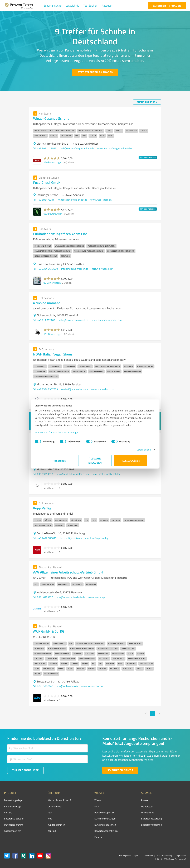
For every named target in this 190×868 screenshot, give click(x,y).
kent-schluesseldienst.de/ (107, 474)
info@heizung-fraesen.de (75, 269)
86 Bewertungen (52, 283)
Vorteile (8, 812)
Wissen (85, 800)
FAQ (84, 806)
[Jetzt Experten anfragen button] (95, 72)
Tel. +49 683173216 (44, 200)
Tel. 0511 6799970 (43, 597)
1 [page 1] (153, 713)
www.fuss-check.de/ (101, 200)
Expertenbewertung (132, 819)
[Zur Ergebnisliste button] (25, 770)
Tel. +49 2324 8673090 (45, 269)
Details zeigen (136, 451)
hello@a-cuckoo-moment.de (73, 320)
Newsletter (128, 806)
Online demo (128, 812)
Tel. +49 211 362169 (44, 320)
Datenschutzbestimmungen (72, 434)
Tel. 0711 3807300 (43, 686)
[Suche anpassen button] (147, 102)
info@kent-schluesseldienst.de (73, 474)
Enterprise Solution (14, 819)
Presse (125, 800)
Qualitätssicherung (164, 855)
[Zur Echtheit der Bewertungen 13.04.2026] (173, 831)
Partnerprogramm (14, 825)
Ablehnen (59, 462)
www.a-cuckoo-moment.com (107, 320)
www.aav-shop (96, 597)
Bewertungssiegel (14, 800)
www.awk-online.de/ (92, 686)
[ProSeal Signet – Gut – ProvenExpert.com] (173, 807)
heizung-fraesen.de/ (102, 269)
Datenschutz (147, 855)
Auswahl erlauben (95, 462)
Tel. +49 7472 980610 (45, 538)
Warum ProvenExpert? (53, 800)
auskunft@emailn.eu (71, 538)
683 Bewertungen (53, 214)
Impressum (49, 434)
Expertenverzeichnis (132, 825)
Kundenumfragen (13, 806)
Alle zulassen (131, 462)
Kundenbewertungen (92, 819)
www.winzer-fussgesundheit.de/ (115, 148)
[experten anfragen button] (167, 6)
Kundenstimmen (50, 825)
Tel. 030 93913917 (43, 474)
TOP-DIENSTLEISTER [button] (148, 158)
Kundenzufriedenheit (92, 825)
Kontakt (45, 831)
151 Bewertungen (53, 334)
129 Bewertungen (53, 162)
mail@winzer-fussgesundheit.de (77, 148)
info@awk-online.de (67, 686)
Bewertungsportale (92, 812)
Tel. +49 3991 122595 (45, 148)
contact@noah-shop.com (75, 389)
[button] (53, 6)
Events (85, 837)
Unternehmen (48, 806)
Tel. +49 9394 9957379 (45, 389)
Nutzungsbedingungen (129, 855)
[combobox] (47, 748)
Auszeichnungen (13, 831)
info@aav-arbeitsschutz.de (71, 597)
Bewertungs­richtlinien (93, 831)
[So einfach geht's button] (120, 770)
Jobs (43, 819)
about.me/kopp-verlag (97, 538)
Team (44, 812)
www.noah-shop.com (103, 389)
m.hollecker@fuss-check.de (73, 200)
